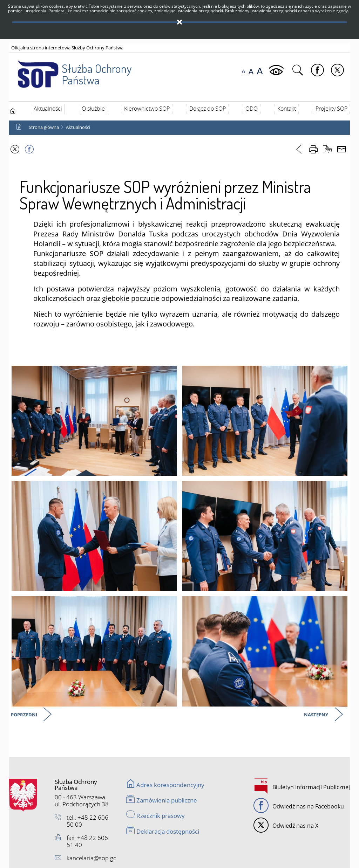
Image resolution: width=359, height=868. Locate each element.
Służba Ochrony (71, 70)
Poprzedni (25, 715)
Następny (317, 715)
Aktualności (78, 127)
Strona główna (44, 127)
